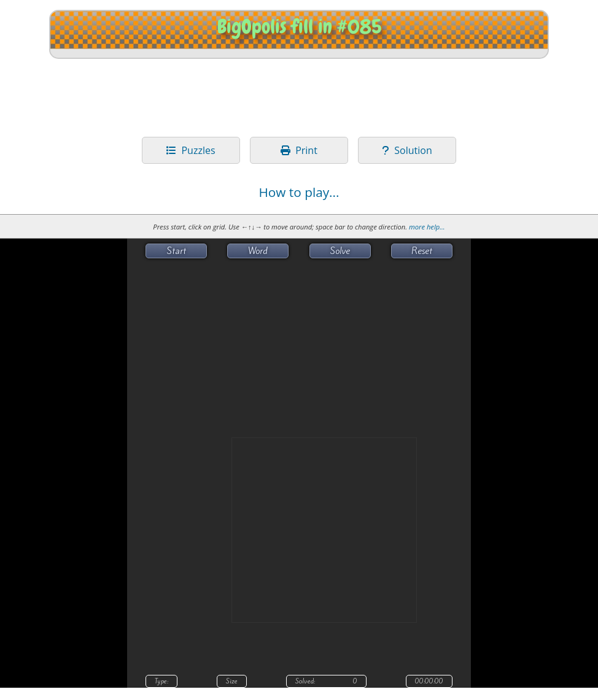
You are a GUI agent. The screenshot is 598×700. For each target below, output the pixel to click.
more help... (427, 227)
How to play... (299, 192)
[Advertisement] (299, 96)
